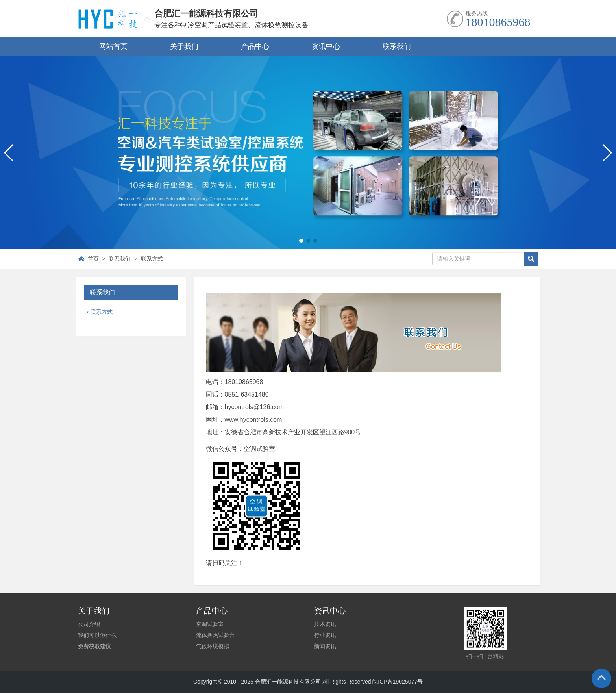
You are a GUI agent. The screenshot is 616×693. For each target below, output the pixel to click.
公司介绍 (89, 624)
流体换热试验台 (215, 635)
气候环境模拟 (213, 646)
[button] (301, 241)
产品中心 (255, 46)
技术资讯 (325, 624)
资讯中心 (326, 46)
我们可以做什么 (97, 635)
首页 (93, 259)
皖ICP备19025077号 (398, 682)
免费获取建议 (94, 646)
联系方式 (152, 259)
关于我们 (184, 46)
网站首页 (113, 46)
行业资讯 (325, 635)
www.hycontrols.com (253, 420)
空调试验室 (210, 624)
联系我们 (397, 46)
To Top (601, 678)
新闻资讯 (325, 646)
